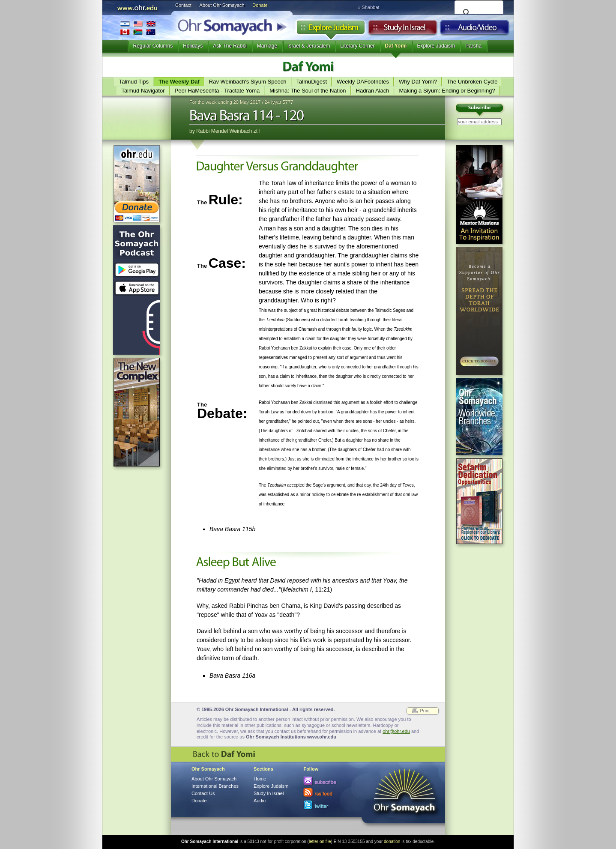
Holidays (193, 46)
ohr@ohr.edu (396, 731)
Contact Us (203, 793)
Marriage (267, 46)
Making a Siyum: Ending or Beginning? (447, 91)
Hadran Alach (373, 91)
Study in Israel (403, 30)
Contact (183, 5)
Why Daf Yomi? (418, 82)
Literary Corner (357, 46)
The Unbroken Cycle (472, 82)
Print (425, 711)
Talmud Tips (134, 82)
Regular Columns (153, 46)
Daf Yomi (396, 46)
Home (260, 779)
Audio (475, 30)
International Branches (138, 28)
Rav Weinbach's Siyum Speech (248, 82)
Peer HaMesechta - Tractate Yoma (217, 91)
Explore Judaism (330, 30)
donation (392, 842)
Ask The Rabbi (230, 46)
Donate (260, 5)
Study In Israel (269, 793)
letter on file (320, 842)
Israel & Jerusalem (309, 46)
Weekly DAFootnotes (363, 82)
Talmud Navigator (143, 91)
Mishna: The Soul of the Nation (308, 91)
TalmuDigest (312, 82)
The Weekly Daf (179, 82)
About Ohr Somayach (222, 5)
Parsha (473, 46)
